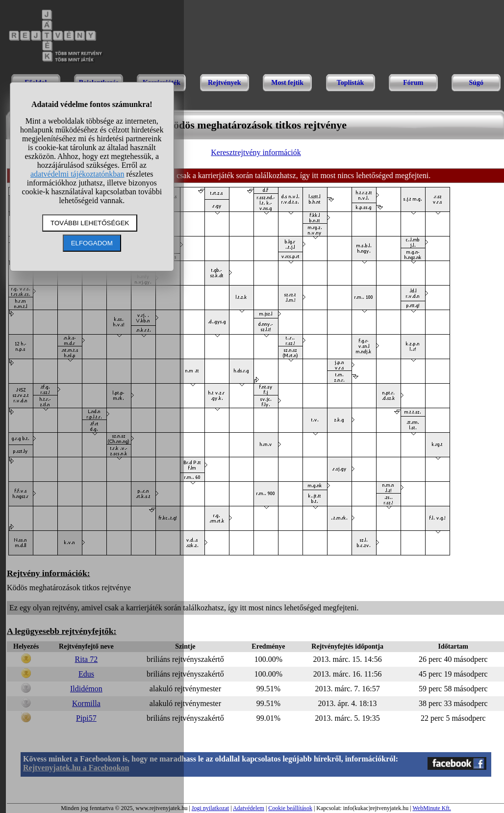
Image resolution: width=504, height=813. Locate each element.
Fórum (413, 83)
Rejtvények (225, 83)
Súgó (476, 83)
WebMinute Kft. (431, 808)
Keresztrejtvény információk (256, 152)
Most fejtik (287, 83)
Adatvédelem (249, 808)
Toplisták (351, 83)
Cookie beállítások (290, 808)
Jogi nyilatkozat (210, 808)
